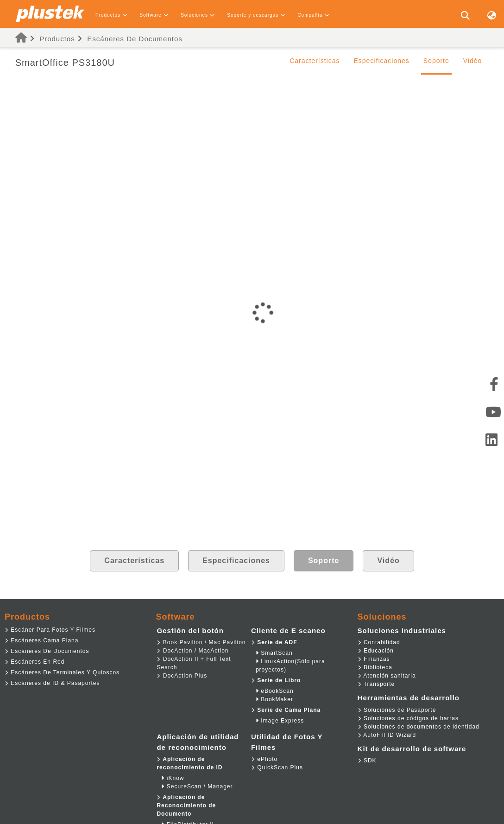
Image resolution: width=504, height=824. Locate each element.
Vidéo (473, 61)
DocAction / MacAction (192, 651)
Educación (376, 651)
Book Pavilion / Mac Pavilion (201, 642)
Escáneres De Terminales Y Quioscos (62, 672)
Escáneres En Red (35, 662)
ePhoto (264, 759)
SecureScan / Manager (197, 786)
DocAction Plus (182, 676)
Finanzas (374, 659)
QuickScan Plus (277, 767)
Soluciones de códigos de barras (408, 718)
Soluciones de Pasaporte (397, 710)
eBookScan (275, 691)
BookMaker (274, 699)
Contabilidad (379, 642)
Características (315, 61)
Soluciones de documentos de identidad (419, 727)
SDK (367, 761)
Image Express (280, 721)
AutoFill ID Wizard (387, 735)
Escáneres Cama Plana (41, 640)
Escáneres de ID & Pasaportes (52, 683)
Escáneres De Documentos (135, 39)
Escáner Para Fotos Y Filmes (50, 630)
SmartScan (274, 653)
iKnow (173, 778)
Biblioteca (375, 667)
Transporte (376, 684)
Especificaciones (381, 61)
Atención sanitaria (387, 676)
